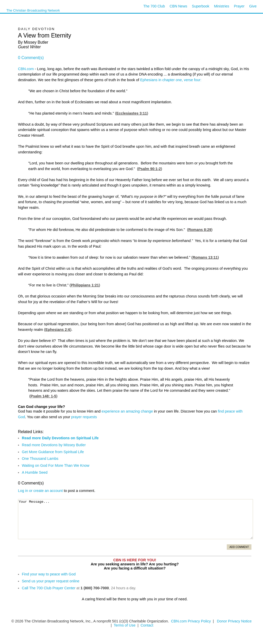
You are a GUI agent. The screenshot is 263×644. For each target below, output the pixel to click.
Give (253, 6)
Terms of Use (125, 625)
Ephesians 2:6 (58, 330)
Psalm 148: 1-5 (43, 396)
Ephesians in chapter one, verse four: (171, 80)
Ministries (222, 6)
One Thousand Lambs (40, 459)
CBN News (178, 6)
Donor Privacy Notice (234, 621)
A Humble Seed (35, 472)
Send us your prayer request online (51, 581)
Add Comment (239, 547)
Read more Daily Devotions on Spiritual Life (60, 438)
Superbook (201, 6)
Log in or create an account (40, 491)
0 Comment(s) (31, 58)
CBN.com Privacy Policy (191, 621)
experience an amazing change (127, 411)
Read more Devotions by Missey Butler (54, 445)
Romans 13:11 (205, 257)
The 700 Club (154, 6)
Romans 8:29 (200, 230)
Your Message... (135, 519)
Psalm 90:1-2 (149, 169)
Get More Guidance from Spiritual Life (53, 452)
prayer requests (84, 417)
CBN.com (26, 69)
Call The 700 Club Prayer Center (49, 588)
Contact (147, 625)
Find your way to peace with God (49, 574)
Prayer (239, 6)
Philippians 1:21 (85, 285)
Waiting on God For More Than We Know (56, 465)
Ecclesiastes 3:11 (132, 113)
